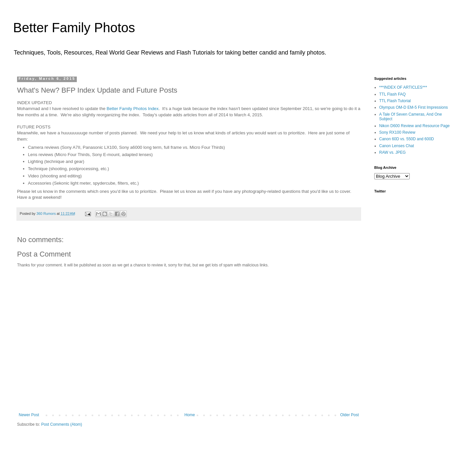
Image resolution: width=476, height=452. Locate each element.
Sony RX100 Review (397, 132)
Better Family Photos (74, 28)
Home (190, 415)
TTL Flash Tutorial (395, 101)
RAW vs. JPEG (392, 152)
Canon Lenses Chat (397, 146)
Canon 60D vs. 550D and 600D (407, 139)
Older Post (349, 415)
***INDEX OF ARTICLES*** (403, 87)
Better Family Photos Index (133, 109)
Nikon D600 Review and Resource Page (414, 126)
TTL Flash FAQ (392, 94)
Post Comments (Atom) (62, 424)
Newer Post (29, 415)
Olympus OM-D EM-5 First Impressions (413, 107)
